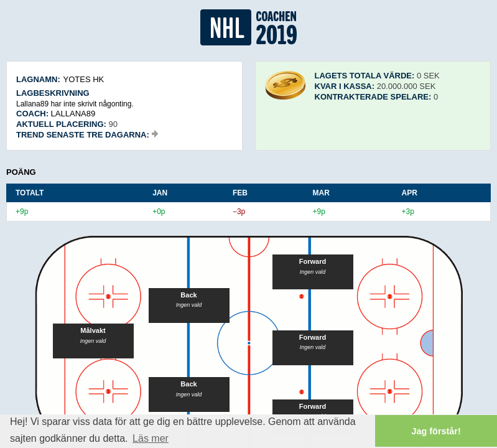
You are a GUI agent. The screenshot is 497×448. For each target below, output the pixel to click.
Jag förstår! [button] (436, 431)
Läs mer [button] (151, 438)
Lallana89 (73, 114)
